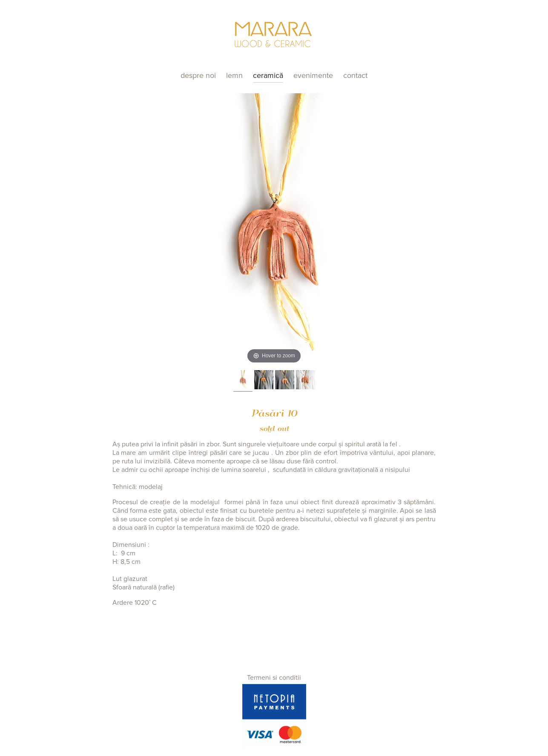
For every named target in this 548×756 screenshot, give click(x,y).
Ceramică (268, 75)
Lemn (234, 75)
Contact (355, 75)
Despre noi (198, 75)
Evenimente (313, 75)
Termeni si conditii (274, 678)
